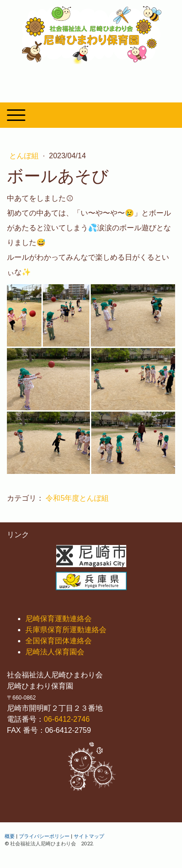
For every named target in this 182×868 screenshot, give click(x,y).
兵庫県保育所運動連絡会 (66, 630)
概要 (10, 836)
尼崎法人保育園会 (55, 652)
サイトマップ (89, 836)
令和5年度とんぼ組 (77, 498)
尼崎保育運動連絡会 (59, 619)
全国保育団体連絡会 (59, 641)
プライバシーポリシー (44, 836)
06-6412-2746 (67, 719)
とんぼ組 (25, 156)
